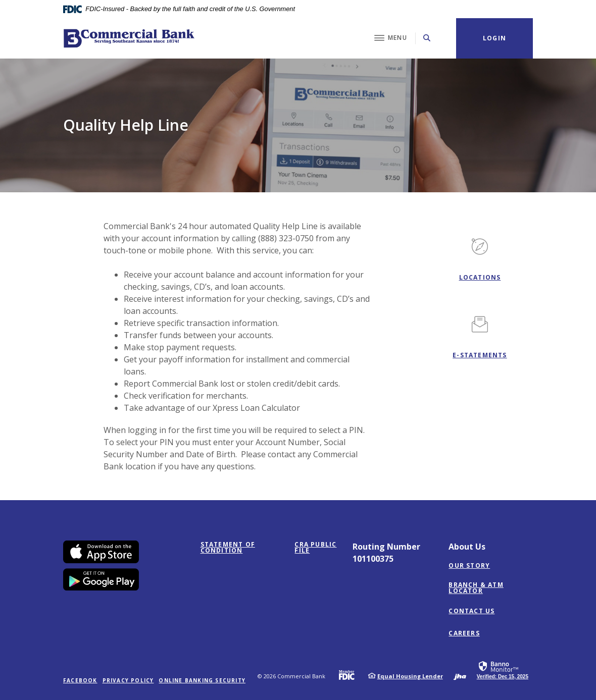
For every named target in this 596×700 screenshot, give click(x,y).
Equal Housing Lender (410, 676)
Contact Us (471, 611)
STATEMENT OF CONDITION (242, 548)
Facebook (80, 680)
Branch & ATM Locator (476, 588)
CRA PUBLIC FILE (315, 548)
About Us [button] (467, 547)
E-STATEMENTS (480, 355)
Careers (464, 633)
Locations (480, 277)
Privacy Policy (128, 680)
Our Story (469, 566)
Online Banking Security (202, 680)
